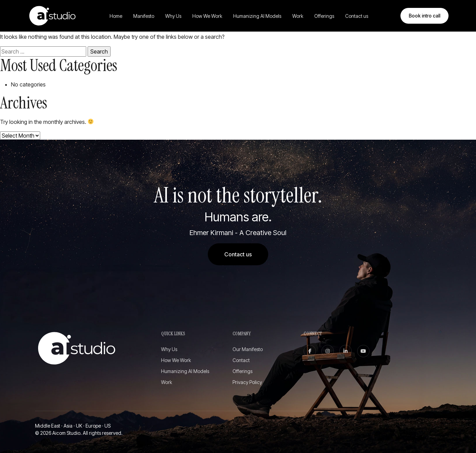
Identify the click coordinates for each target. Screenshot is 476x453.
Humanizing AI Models (257, 16)
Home (116, 16)
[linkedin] (345, 351)
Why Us (173, 16)
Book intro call (424, 16)
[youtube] (363, 351)
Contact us (357, 16)
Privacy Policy (247, 382)
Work (298, 16)
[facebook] (310, 351)
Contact (241, 360)
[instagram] (328, 351)
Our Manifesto (248, 349)
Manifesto (144, 16)
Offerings (324, 16)
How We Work (207, 16)
